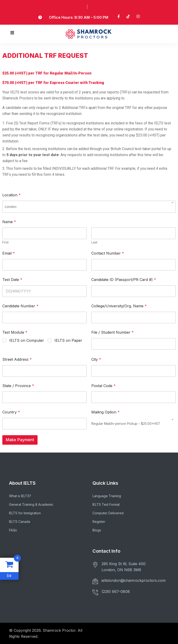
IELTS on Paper (68, 340)
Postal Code (103, 386)
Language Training (107, 496)
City (96, 359)
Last (94, 242)
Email (9, 253)
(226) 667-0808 (116, 592)
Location (11, 195)
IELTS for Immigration (25, 513)
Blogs (97, 530)
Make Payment (20, 440)
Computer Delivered (108, 513)
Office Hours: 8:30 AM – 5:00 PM (79, 17)
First (5, 242)
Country (11, 412)
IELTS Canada (20, 522)
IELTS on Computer (27, 340)
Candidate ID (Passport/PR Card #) (124, 280)
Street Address (17, 359)
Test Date (12, 280)
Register (99, 522)
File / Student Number (113, 332)
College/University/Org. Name (119, 306)
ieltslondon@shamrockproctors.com (133, 580)
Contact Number (108, 253)
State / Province (18, 386)
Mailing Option (105, 412)
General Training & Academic (31, 504)
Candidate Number (20, 306)
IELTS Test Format (106, 504)
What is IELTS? (20, 496)
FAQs (13, 530)
